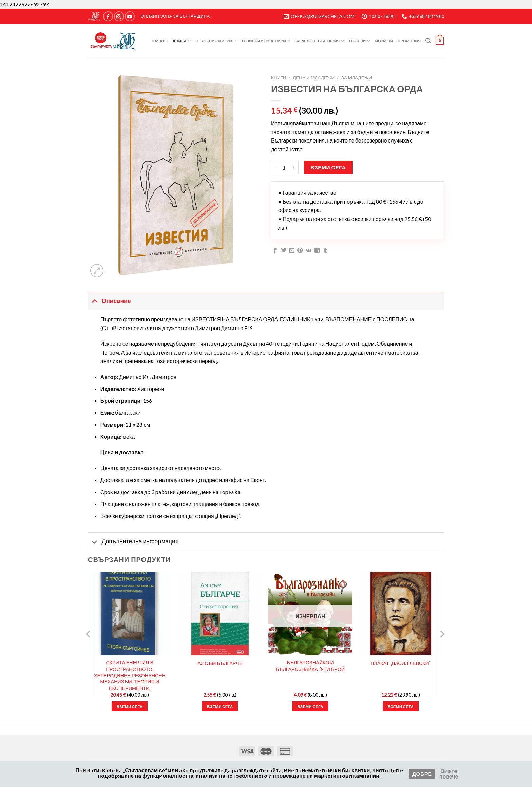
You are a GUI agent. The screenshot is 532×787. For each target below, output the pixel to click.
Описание (109, 301)
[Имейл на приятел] (292, 251)
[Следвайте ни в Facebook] (108, 16)
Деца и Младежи (314, 78)
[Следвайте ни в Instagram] (119, 16)
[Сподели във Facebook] (275, 251)
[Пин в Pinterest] (300, 251)
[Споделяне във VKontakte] (309, 251)
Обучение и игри (216, 41)
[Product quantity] (284, 167)
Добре (422, 774)
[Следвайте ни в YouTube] (130, 16)
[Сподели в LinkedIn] (317, 251)
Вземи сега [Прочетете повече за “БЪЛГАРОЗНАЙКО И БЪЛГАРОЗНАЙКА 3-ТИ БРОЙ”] (310, 706)
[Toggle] (94, 301)
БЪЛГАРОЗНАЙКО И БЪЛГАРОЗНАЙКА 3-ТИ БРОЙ (310, 666)
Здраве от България (320, 41)
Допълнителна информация (133, 542)
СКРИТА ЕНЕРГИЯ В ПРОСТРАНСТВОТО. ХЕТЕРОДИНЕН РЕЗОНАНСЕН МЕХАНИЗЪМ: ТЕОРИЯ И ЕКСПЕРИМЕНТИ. (130, 675)
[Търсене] (428, 41)
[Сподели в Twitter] (284, 251)
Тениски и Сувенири (266, 41)
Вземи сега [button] (130, 706)
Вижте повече (449, 774)
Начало (160, 41)
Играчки (384, 41)
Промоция (409, 41)
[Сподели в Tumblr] (325, 251)
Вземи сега (328, 167)
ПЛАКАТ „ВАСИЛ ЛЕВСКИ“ (401, 663)
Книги (182, 41)
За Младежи (356, 78)
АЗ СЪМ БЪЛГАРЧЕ (220, 663)
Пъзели (360, 41)
